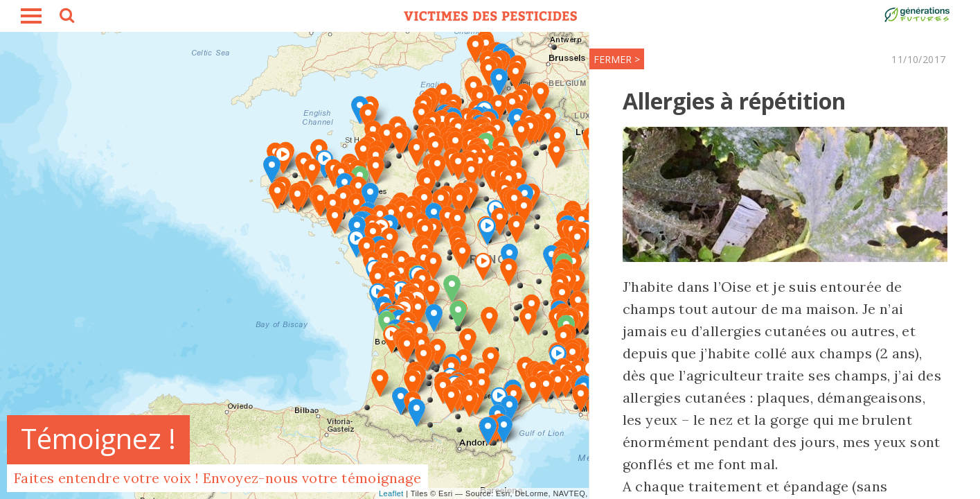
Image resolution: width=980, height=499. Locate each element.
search (66, 17)
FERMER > (593, 59)
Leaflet (391, 493)
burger (31, 16)
